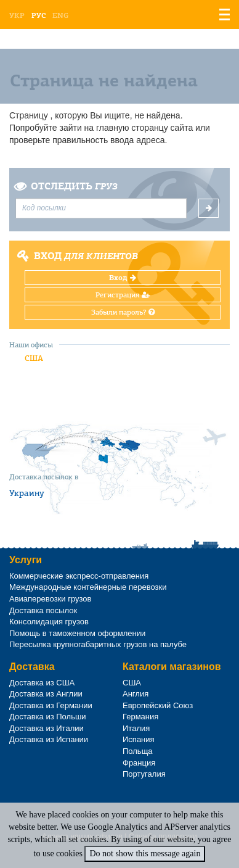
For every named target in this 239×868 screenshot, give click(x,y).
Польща (138, 751)
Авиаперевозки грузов (50, 599)
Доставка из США (42, 683)
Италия (136, 728)
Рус (38, 15)
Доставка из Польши (48, 717)
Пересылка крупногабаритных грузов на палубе (98, 644)
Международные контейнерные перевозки (88, 587)
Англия (136, 694)
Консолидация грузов (49, 622)
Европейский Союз (158, 705)
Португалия (144, 774)
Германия (140, 717)
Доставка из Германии (51, 705)
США (34, 358)
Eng (60, 15)
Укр (17, 15)
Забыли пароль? (123, 312)
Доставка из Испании (49, 739)
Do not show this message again (145, 854)
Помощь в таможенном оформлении (77, 633)
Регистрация (123, 295)
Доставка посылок (43, 610)
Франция (139, 763)
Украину (27, 493)
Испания (139, 739)
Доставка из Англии (46, 694)
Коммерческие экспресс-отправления (79, 576)
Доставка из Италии (47, 728)
